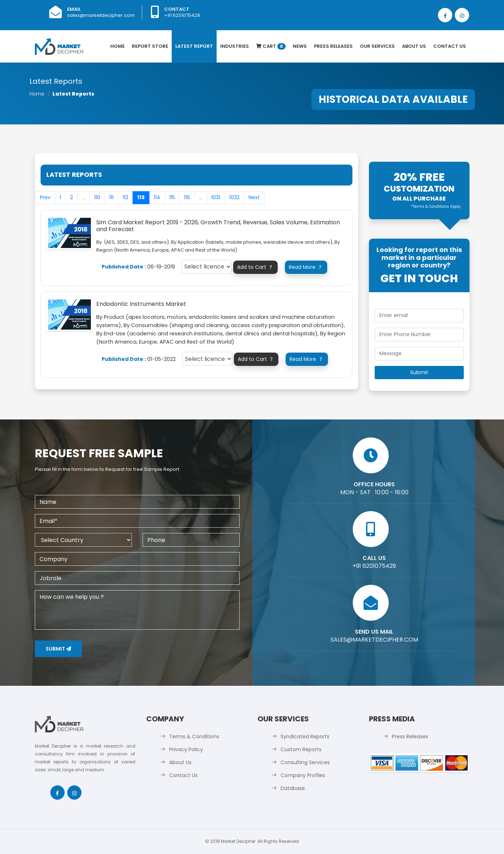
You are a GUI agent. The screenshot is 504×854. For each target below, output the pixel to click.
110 (97, 197)
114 (157, 197)
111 (111, 197)
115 (172, 197)
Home (117, 46)
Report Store (150, 46)
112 (125, 197)
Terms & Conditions (194, 736)
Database (293, 788)
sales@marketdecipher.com (101, 15)
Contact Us (450, 46)
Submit (58, 649)
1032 (234, 197)
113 (141, 197)
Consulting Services (305, 762)
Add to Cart (256, 267)
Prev (45, 197)
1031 (216, 197)
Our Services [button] (377, 46)
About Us (414, 46)
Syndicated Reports (305, 736)
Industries (235, 46)
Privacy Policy (186, 749)
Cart (271, 46)
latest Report (194, 46)
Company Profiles (303, 775)
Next (254, 197)
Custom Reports (301, 749)
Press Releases (333, 46)
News (300, 46)
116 (187, 197)
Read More (306, 267)
